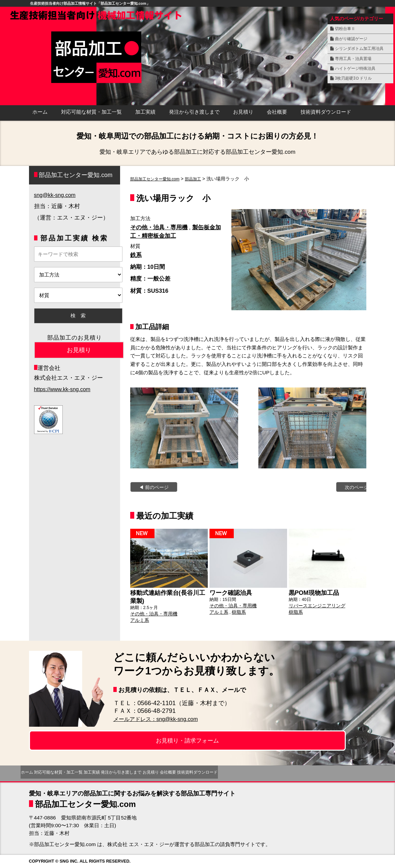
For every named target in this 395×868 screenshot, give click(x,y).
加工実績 (145, 112)
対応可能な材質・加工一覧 (91, 112)
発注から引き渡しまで (194, 112)
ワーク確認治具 (228, 592)
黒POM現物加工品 (311, 592)
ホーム (40, 112)
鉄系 (136, 255)
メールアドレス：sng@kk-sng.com (161, 719)
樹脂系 (237, 610)
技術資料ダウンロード (326, 112)
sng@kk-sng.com (56, 195)
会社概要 (277, 112)
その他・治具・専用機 (159, 227)
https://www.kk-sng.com (64, 389)
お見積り (243, 112)
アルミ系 (139, 618)
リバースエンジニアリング (315, 605)
